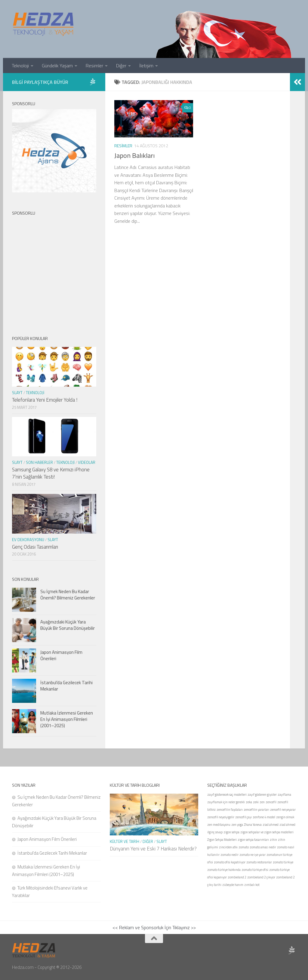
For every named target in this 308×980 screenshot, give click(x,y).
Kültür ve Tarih (125, 841)
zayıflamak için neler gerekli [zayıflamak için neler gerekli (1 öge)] (226, 802)
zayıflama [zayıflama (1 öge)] (284, 795)
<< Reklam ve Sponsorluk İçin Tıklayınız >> (154, 927)
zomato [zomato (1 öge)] (244, 847)
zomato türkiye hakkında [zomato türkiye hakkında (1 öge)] (224, 870)
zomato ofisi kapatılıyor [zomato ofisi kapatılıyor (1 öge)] (230, 862)
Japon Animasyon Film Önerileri (61, 655)
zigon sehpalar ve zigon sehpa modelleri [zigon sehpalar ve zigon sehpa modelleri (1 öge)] (267, 832)
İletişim (146, 66)
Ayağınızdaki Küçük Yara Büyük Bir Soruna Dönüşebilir (68, 625)
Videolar (87, 462)
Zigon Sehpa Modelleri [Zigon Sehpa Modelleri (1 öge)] (222, 840)
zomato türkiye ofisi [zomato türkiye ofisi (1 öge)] (255, 870)
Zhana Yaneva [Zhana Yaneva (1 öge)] (253, 825)
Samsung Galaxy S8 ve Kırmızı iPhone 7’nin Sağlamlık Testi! (51, 473)
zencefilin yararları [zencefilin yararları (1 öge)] (256, 810)
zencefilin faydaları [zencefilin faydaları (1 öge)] (230, 810)
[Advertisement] (54, 271)
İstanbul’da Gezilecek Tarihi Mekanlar (66, 686)
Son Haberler (39, 462)
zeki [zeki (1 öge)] (256, 802)
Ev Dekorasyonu (28, 540)
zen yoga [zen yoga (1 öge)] (237, 825)
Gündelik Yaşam (57, 66)
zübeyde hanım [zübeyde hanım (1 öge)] (233, 885)
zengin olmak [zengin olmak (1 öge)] (285, 817)
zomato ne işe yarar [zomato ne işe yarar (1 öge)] (253, 855)
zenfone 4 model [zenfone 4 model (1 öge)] (264, 817)
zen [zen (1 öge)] (262, 802)
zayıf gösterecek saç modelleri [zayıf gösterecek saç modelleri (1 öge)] (227, 795)
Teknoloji (20, 66)
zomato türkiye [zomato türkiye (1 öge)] (283, 862)
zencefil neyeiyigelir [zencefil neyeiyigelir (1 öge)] (221, 817)
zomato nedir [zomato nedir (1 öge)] (229, 855)
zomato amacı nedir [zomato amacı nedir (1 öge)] (263, 847)
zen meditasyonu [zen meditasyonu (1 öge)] (219, 825)
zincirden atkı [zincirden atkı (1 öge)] (228, 847)
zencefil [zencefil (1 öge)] (271, 802)
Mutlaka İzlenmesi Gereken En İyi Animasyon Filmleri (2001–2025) (67, 719)
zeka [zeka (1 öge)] (249, 802)
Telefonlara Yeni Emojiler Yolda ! (45, 400)
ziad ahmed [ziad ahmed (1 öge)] (271, 825)
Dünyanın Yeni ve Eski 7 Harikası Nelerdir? (153, 849)
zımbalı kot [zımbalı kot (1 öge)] (252, 885)
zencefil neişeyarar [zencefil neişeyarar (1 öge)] (283, 810)
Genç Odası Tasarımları (35, 547)
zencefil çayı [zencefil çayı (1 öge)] (243, 817)
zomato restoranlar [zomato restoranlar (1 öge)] (259, 862)
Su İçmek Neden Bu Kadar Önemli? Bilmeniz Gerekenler (68, 595)
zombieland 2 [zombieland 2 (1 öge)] (237, 877)
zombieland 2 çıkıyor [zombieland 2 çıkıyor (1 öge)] (261, 877)
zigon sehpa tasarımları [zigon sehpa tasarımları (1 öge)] (253, 840)
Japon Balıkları (134, 155)
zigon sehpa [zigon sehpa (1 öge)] (231, 832)
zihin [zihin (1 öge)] (273, 840)
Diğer (121, 66)
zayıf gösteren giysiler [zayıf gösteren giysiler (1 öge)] (262, 795)
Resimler (94, 66)
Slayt (17, 393)
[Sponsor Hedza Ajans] (93, 82)
